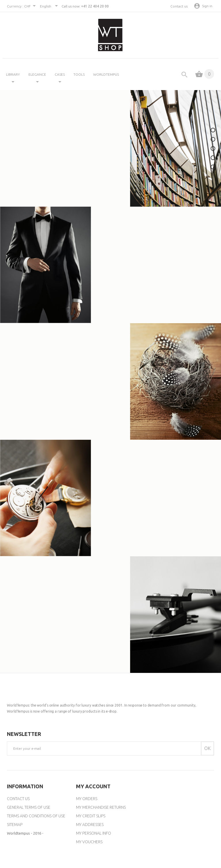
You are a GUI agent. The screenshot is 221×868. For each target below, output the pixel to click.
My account (93, 786)
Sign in (207, 6)
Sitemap (15, 825)
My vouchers (89, 842)
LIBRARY (13, 74)
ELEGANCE (37, 74)
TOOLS (79, 74)
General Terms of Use (29, 807)
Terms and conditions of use (36, 816)
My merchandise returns (101, 807)
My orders (87, 799)
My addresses (90, 825)
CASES (60, 74)
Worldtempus (106, 74)
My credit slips (91, 816)
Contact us (179, 6)
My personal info (94, 833)
